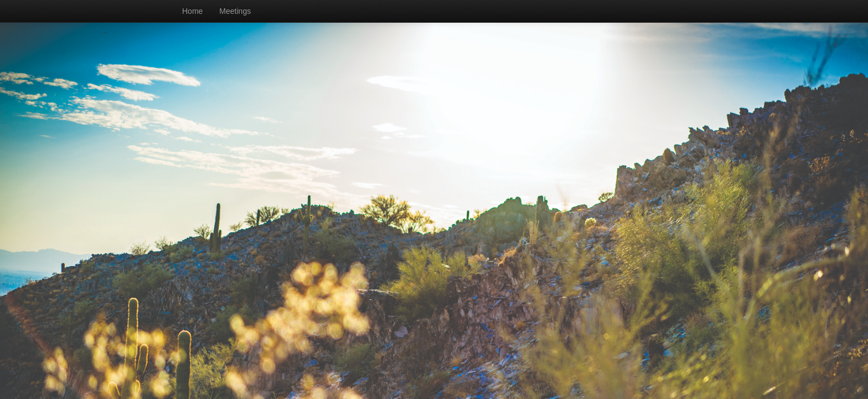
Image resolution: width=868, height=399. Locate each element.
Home (192, 11)
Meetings (235, 11)
